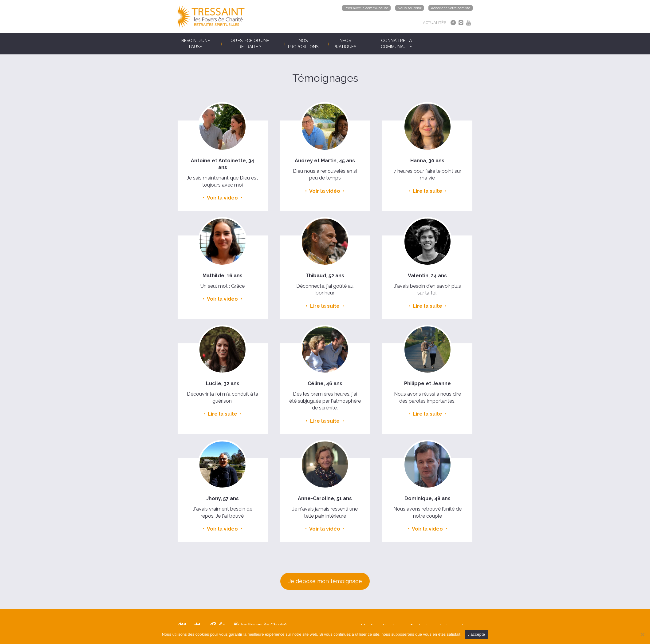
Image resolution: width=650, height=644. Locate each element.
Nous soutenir (410, 8)
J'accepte (477, 634)
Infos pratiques (345, 44)
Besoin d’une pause (196, 44)
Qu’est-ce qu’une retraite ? (250, 44)
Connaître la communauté (396, 44)
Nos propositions (303, 44)
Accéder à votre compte (451, 8)
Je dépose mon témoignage (325, 581)
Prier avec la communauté (366, 8)
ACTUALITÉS (435, 23)
